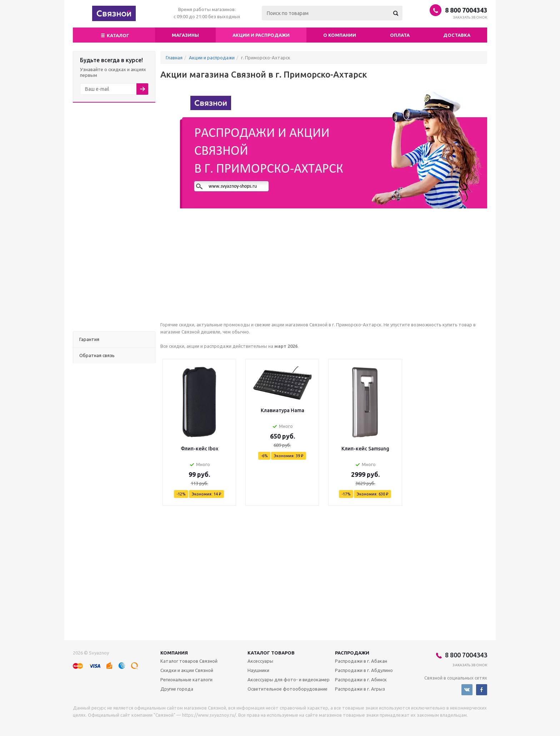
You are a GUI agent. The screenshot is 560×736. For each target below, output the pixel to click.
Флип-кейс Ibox (199, 449)
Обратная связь (97, 355)
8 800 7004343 (466, 10)
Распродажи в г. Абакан (361, 661)
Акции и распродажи (261, 35)
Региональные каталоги (186, 680)
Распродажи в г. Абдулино (364, 670)
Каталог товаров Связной (189, 661)
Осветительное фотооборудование (287, 689)
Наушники (258, 670)
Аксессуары (260, 661)
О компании (340, 35)
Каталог (114, 35)
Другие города (177, 689)
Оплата (400, 35)
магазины (185, 35)
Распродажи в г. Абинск (361, 680)
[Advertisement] (114, 217)
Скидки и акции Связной (187, 670)
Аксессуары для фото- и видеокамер (289, 680)
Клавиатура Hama (282, 410)
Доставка (457, 35)
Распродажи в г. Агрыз (360, 689)
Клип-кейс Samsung (365, 449)
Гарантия (89, 339)
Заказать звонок (470, 17)
